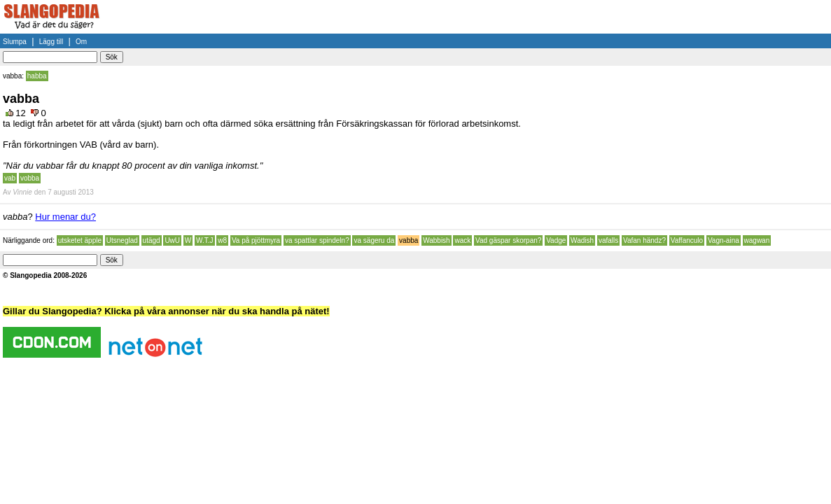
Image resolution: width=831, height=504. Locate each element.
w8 (222, 240)
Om (81, 42)
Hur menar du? (65, 217)
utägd (152, 240)
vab (10, 178)
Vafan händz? (644, 240)
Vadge (556, 240)
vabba (408, 240)
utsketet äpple (80, 240)
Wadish (582, 240)
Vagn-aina (724, 240)
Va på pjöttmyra (256, 240)
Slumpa (15, 42)
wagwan (757, 240)
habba (37, 76)
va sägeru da (374, 240)
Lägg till (51, 42)
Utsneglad (122, 240)
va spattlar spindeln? (317, 240)
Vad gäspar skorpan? (508, 240)
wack (462, 240)
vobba (30, 178)
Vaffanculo (687, 240)
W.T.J (204, 240)
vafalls (608, 240)
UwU (172, 240)
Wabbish (437, 240)
